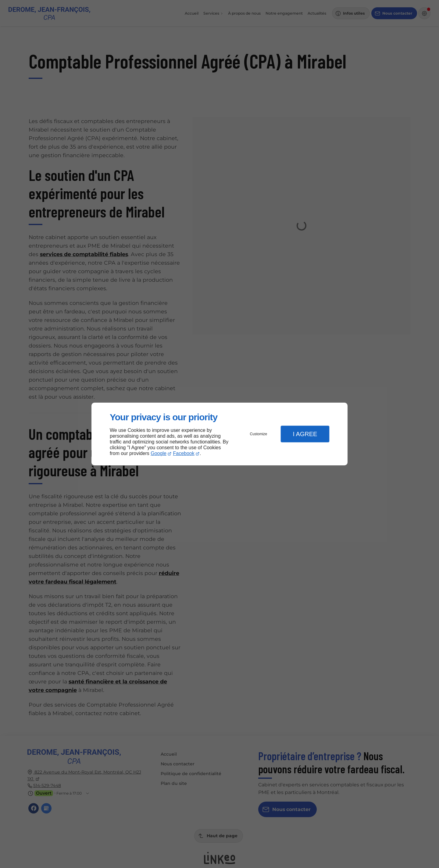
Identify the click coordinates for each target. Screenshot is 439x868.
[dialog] (220, 434)
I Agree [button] (305, 434)
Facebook (184, 453)
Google (159, 453)
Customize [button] (259, 434)
